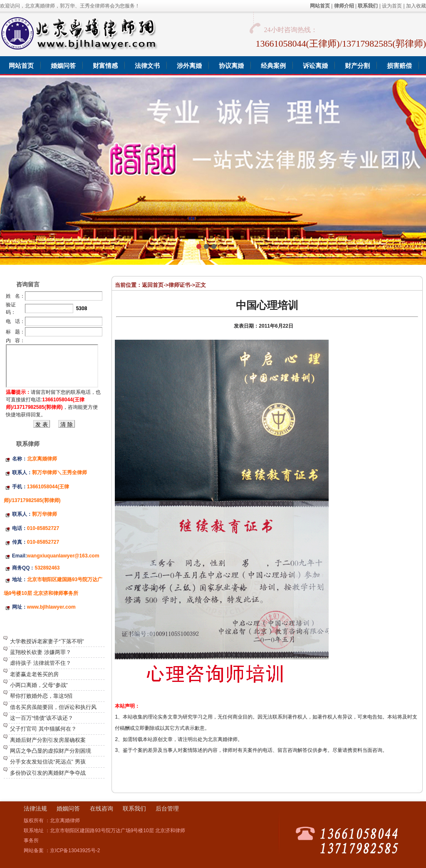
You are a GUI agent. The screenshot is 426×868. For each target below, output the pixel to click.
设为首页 (392, 6)
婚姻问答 (68, 808)
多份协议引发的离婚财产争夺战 (48, 773)
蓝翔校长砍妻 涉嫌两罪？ (41, 652)
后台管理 (167, 808)
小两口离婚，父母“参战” (39, 685)
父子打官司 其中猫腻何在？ (43, 729)
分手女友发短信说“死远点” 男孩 (48, 762)
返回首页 (153, 285)
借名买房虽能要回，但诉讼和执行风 (53, 707)
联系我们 (134, 808)
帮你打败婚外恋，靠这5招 (41, 696)
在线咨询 (102, 808)
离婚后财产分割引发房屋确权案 (48, 740)
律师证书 (179, 285)
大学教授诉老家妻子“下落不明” (47, 641)
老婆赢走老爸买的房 (34, 674)
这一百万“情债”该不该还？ (42, 718)
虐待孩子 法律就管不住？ (41, 663)
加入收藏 (416, 6)
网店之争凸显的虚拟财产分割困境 (51, 751)
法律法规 (35, 808)
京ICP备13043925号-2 (75, 851)
